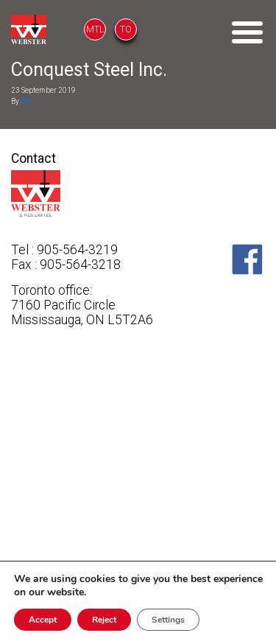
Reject (104, 620)
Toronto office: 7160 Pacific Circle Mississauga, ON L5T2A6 (82, 305)
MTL (95, 29)
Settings (168, 620)
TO (126, 29)
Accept (43, 620)
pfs (26, 101)
